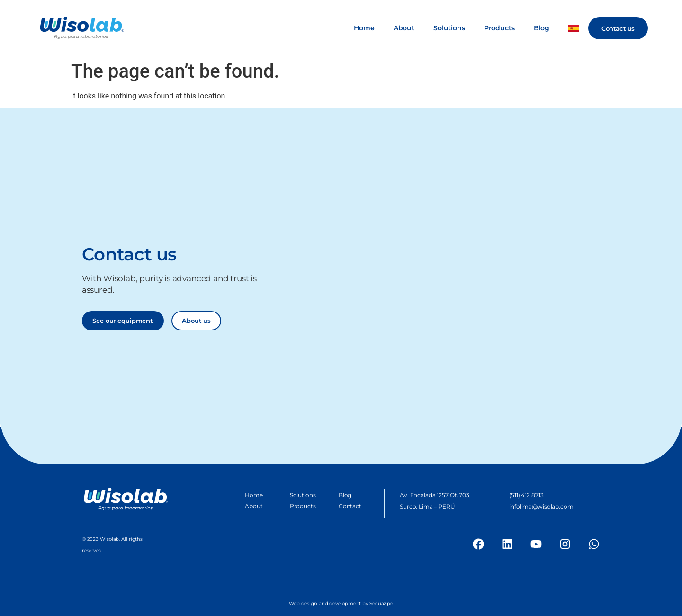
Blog (542, 28)
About (404, 28)
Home (364, 28)
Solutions (449, 28)
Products (499, 28)
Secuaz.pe (381, 603)
